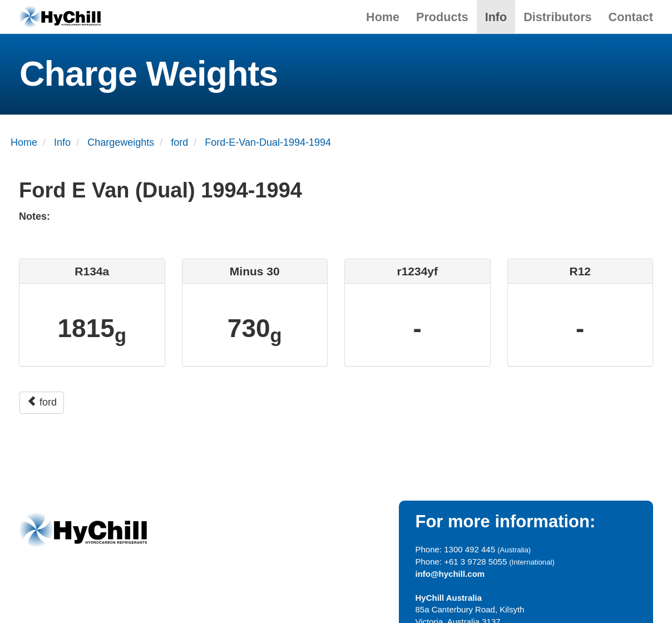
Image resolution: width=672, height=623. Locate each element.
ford (42, 402)
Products (442, 17)
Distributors (557, 17)
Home (383, 17)
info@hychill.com (450, 574)
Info (496, 17)
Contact (631, 17)
